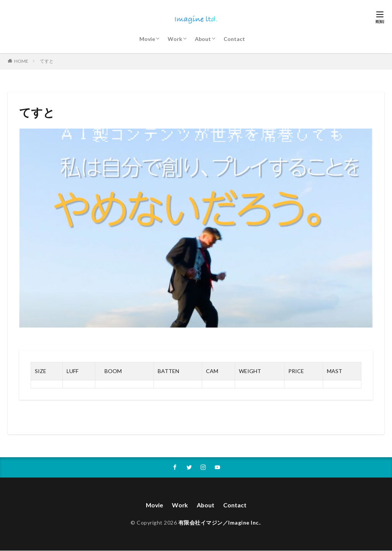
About (203, 39)
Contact (234, 39)
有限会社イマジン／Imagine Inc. (219, 523)
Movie (147, 39)
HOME (21, 61)
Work (175, 39)
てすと (47, 61)
